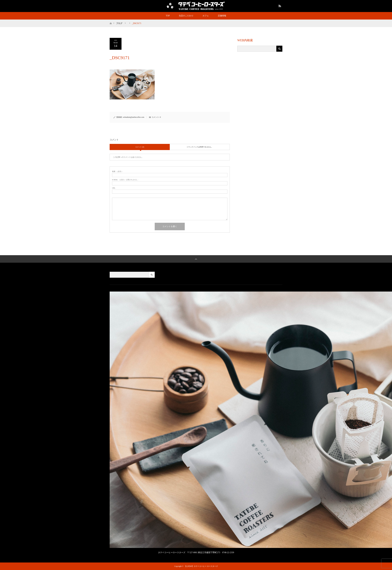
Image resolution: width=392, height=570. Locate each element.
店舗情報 (222, 16)
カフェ (206, 16)
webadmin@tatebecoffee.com (133, 117)
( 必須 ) (117, 171)
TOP (168, 16)
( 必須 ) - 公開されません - (125, 180)
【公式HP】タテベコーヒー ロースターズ (201, 566)
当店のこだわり (186, 16)
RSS (279, 5)
